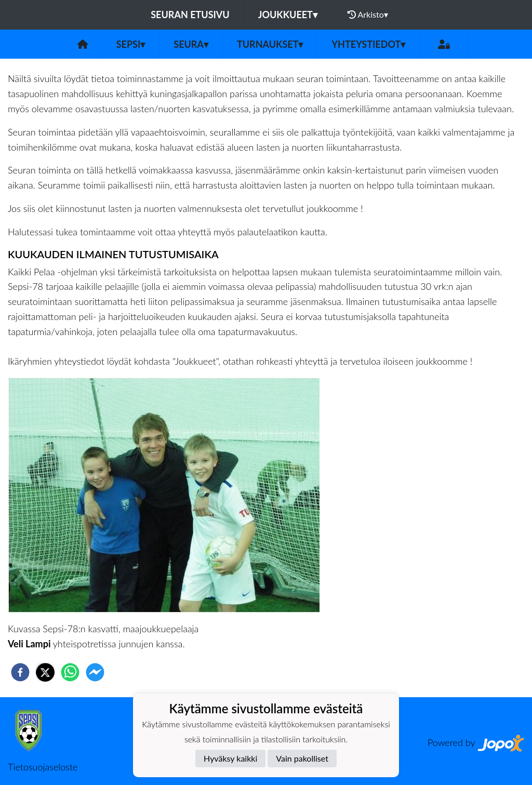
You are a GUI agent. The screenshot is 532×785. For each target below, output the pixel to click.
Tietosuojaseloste (43, 767)
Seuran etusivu (190, 15)
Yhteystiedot (368, 44)
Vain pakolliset (302, 758)
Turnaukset (270, 44)
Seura (191, 44)
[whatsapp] (70, 672)
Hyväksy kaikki (230, 758)
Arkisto (368, 15)
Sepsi (131, 44)
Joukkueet (288, 15)
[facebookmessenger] (95, 672)
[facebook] (20, 672)
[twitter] (45, 672)
